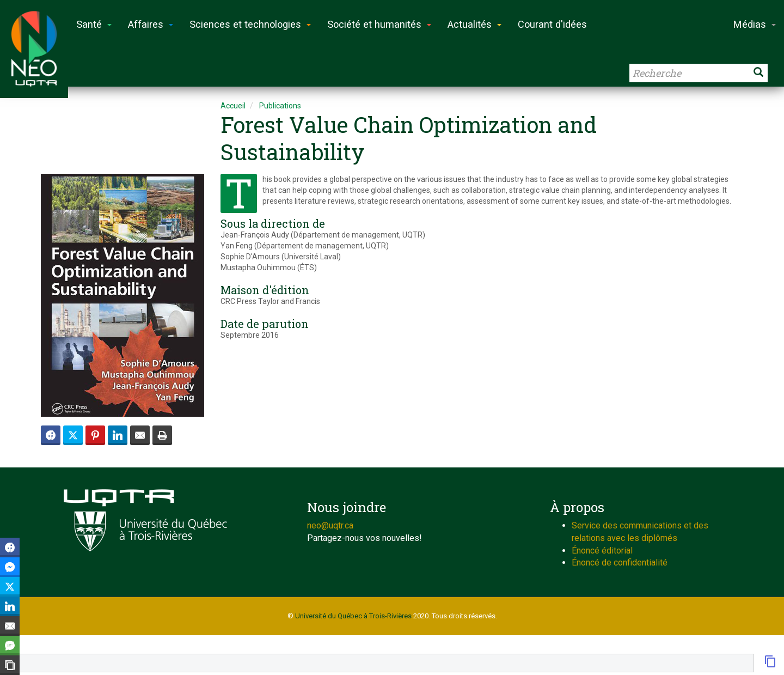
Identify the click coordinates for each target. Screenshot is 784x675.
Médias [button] (755, 24)
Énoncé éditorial (602, 551)
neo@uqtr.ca (330, 525)
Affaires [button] (151, 24)
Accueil (233, 106)
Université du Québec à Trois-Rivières (353, 616)
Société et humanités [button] (379, 24)
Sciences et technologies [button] (250, 24)
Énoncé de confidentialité (620, 562)
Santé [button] (94, 24)
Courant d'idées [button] (552, 24)
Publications (280, 106)
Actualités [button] (474, 24)
